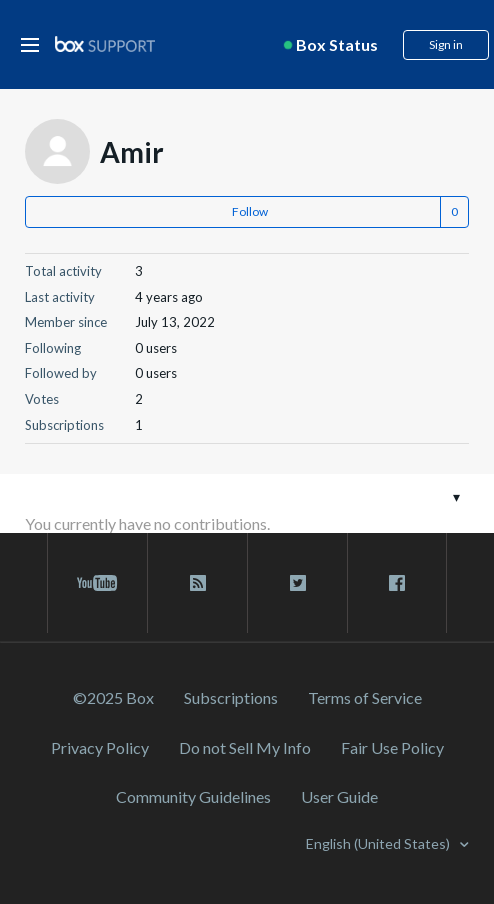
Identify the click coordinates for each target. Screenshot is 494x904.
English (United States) (379, 843)
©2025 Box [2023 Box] (113, 697)
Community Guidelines (193, 796)
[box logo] (105, 43)
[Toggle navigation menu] (456, 496)
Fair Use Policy (392, 747)
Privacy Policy (100, 747)
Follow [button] (250, 211)
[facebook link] (397, 583)
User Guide (339, 796)
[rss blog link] (197, 583)
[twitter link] (297, 583)
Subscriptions (231, 697)
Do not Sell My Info (245, 747)
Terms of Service (365, 697)
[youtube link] (97, 583)
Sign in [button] (446, 44)
